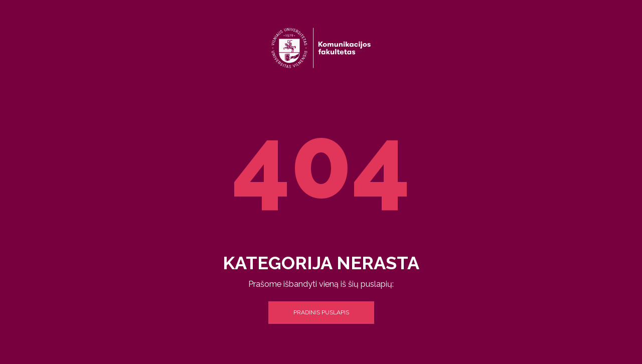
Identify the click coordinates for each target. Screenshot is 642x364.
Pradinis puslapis (321, 312)
